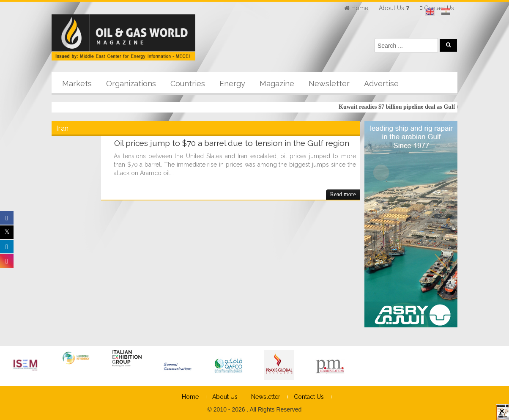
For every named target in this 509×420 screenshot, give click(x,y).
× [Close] (502, 415)
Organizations (131, 84)
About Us (225, 397)
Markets (77, 84)
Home (190, 397)
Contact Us (309, 397)
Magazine (277, 84)
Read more (343, 194)
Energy (232, 84)
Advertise (381, 84)
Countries (188, 84)
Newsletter (329, 84)
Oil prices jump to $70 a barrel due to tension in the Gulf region (232, 143)
